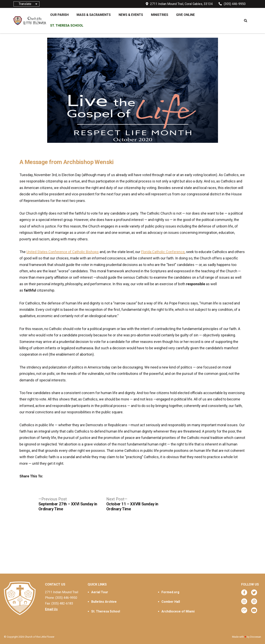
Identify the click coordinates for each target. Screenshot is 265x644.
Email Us (51, 609)
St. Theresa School (106, 611)
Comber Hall (171, 602)
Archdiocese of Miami (178, 611)
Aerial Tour (100, 592)
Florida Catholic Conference (163, 252)
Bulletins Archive (104, 602)
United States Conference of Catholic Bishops (63, 252)
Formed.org (170, 592)
